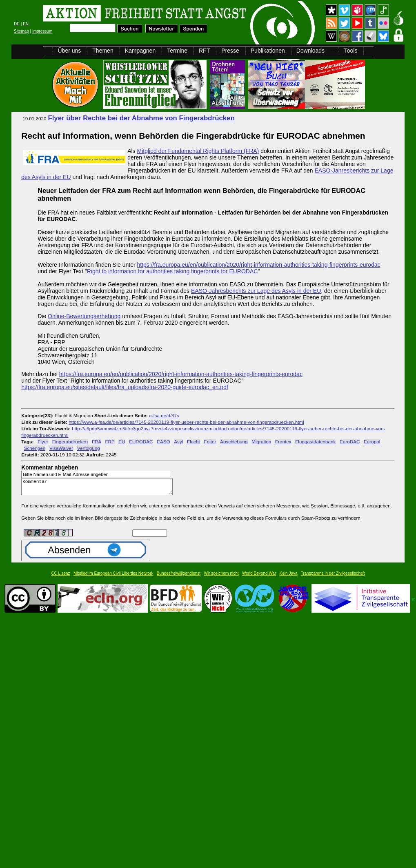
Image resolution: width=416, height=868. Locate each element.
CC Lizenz (60, 577)
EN (26, 24)
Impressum (42, 31)
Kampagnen (140, 51)
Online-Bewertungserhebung (84, 316)
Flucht (194, 442)
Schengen (35, 448)
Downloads (310, 51)
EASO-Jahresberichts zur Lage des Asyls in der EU (256, 291)
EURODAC (141, 442)
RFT (204, 51)
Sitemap (21, 31)
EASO (163, 442)
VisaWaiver (61, 448)
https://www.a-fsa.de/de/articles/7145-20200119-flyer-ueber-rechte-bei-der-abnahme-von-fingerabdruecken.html (186, 422)
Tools (351, 51)
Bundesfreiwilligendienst (179, 577)
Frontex (283, 442)
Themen (103, 51)
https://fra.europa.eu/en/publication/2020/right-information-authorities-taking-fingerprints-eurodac (258, 265)
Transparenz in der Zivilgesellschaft (333, 577)
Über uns (70, 51)
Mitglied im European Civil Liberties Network (113, 577)
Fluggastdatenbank (315, 442)
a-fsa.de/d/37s (164, 415)
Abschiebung (234, 442)
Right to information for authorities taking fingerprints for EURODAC (172, 271)
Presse (230, 51)
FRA (97, 442)
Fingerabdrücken (70, 442)
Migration (261, 442)
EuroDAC (350, 442)
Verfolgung (89, 448)
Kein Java (289, 577)
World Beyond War (259, 577)
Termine (177, 51)
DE (17, 24)
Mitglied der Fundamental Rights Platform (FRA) (198, 151)
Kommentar (99, 488)
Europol (372, 442)
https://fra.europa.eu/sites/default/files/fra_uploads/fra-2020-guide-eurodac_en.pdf (125, 387)
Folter (210, 442)
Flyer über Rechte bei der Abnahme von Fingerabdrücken (141, 118)
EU (122, 442)
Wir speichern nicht (221, 577)
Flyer (43, 442)
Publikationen (268, 51)
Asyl (178, 442)
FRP (110, 442)
